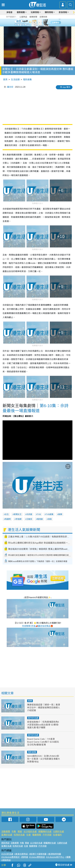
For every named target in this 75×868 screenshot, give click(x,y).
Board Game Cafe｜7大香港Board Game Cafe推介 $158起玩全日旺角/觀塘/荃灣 (43, 742)
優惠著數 (21, 12)
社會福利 (57, 835)
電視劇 (40, 519)
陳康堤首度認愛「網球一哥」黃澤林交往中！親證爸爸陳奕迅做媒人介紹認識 (44, 708)
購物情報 (49, 12)
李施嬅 (19, 519)
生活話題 (15, 80)
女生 (7, 514)
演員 (50, 519)
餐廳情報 (37, 835)
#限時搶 (24, 857)
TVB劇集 (50, 514)
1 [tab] (32, 22)
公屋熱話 (23, 17)
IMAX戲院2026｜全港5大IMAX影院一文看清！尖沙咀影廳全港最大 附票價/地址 (44, 759)
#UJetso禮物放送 (37, 857)
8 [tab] (39, 26)
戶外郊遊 (47, 835)
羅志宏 (10, 87)
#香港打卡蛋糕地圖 (38, 854)
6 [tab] (45, 22)
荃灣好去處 (7, 835)
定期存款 (43, 17)
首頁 (5, 80)
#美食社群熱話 (21, 854)
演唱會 (9, 12)
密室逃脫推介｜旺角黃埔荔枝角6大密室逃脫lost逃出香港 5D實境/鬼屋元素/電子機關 (43, 725)
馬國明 (8, 519)
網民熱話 (5, 843)
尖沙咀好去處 (30, 832)
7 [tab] (37, 26)
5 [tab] (42, 22)
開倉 (20, 832)
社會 (29, 835)
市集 (14, 832)
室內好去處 (33, 718)
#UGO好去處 (7, 854)
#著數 (68, 857)
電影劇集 (27, 80)
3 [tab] (37, 22)
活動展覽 (6, 832)
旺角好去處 (19, 835)
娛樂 (60, 514)
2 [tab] (34, 22)
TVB (39, 514)
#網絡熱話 (6, 860)
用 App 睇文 (65, 87)
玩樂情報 (35, 12)
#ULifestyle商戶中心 (55, 857)
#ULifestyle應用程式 (10, 857)
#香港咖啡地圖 (54, 854)
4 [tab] (39, 22)
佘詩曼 (29, 514)
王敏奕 (29, 519)
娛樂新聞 (33, 17)
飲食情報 (63, 12)
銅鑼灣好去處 (45, 832)
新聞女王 (18, 514)
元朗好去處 (58, 832)
